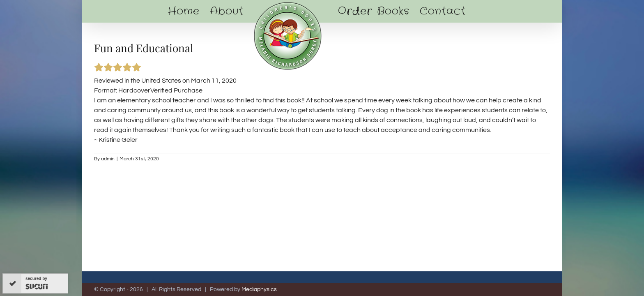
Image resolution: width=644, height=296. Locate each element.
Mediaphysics (259, 289)
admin (108, 159)
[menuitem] (178, 11)
